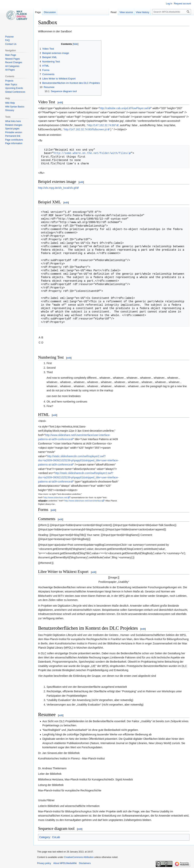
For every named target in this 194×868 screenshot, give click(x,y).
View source (126, 12)
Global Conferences (15, 92)
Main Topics (11, 85)
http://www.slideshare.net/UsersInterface (83, 501)
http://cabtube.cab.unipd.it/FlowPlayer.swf (124, 108)
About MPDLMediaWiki (65, 863)
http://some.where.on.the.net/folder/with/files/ (91, 153)
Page (38, 12)
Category (45, 837)
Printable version (14, 132)
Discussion (50, 12)
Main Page (11, 55)
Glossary (10, 110)
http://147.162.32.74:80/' (102, 125)
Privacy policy (44, 863)
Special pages (12, 129)
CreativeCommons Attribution (79, 857)
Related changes (14, 125)
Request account (182, 4)
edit (60, 102)
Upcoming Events (14, 88)
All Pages (10, 70)
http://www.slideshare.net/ (55, 497)
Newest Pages (12, 59)
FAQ (7, 40)
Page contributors (14, 140)
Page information (14, 143)
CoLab (56, 837)
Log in (169, 4)
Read (114, 12)
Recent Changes (14, 62)
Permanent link (13, 136)
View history (142, 12)
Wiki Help (10, 103)
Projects (9, 81)
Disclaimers (85, 863)
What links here (13, 121)
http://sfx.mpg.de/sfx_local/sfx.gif (57, 188)
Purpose (9, 37)
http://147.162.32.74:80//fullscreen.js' (86, 129)
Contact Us (11, 44)
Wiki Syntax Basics (15, 107)
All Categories (12, 66)
